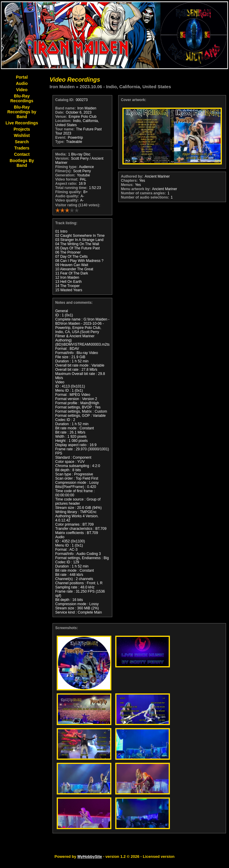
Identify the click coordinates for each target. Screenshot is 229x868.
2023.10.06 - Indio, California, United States (125, 87)
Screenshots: (67, 628)
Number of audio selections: (145, 197)
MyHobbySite (90, 856)
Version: (62, 158)
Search (22, 142)
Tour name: (65, 129)
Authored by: (132, 176)
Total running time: (71, 188)
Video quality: (67, 200)
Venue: (61, 117)
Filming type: (66, 167)
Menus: (127, 185)
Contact (22, 154)
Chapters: (129, 181)
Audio (22, 83)
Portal (22, 77)
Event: (61, 138)
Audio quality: (67, 196)
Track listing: (66, 223)
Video (22, 90)
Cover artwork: (134, 100)
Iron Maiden (62, 87)
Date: (60, 112)
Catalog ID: (65, 100)
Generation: (65, 175)
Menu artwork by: (136, 189)
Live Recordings (22, 123)
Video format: (67, 179)
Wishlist (22, 135)
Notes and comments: (74, 303)
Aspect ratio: (66, 184)
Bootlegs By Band (22, 163)
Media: (61, 154)
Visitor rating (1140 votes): (78, 205)
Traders (22, 148)
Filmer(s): (63, 171)
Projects (22, 129)
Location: (63, 121)
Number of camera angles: (143, 193)
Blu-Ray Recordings (22, 98)
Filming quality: (69, 192)
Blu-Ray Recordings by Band (22, 112)
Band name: (66, 108)
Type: (60, 142)
